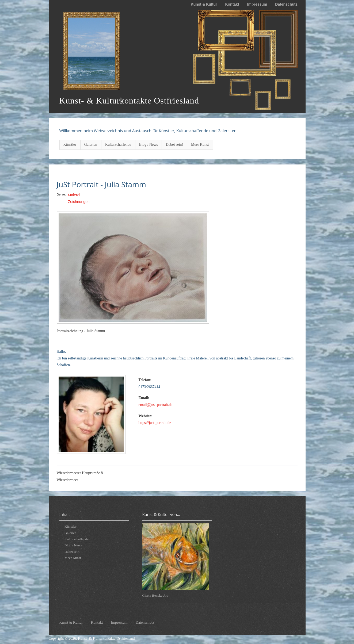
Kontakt (232, 4)
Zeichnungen (79, 202)
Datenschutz (286, 4)
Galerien (91, 145)
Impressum (257, 4)
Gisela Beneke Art (155, 595)
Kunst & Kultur (204, 4)
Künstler (70, 145)
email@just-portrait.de (156, 405)
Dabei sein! (174, 145)
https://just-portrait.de (155, 423)
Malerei (74, 195)
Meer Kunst (200, 145)
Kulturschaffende (118, 145)
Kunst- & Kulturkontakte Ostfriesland (106, 639)
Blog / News (149, 145)
